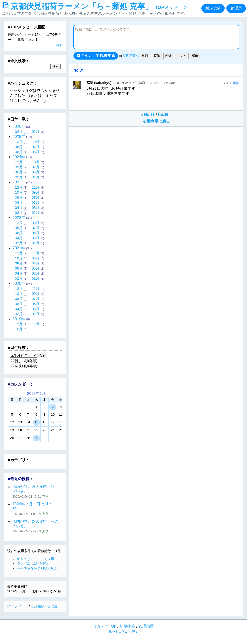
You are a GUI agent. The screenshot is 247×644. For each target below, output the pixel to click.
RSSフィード (18, 606)
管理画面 (146, 626)
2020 (19, 283)
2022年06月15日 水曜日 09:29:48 (137, 83)
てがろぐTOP (105, 626)
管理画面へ (131, 56)
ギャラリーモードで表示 (35, 559)
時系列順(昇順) (24, 366)
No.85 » (165, 115)
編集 (236, 83)
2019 (19, 319)
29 (36, 438)
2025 (19, 137)
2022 (19, 218)
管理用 (236, 8)
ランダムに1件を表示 (33, 563)
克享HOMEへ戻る (123, 631)
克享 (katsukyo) (99, 83)
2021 (19, 248)
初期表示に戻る (156, 121)
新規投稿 (213, 8)
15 (36, 422)
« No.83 (148, 115)
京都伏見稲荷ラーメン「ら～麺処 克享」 (95, 6)
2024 (19, 157)
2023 (19, 182)
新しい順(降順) (24, 361)
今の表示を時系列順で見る (37, 568)
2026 (19, 126)
